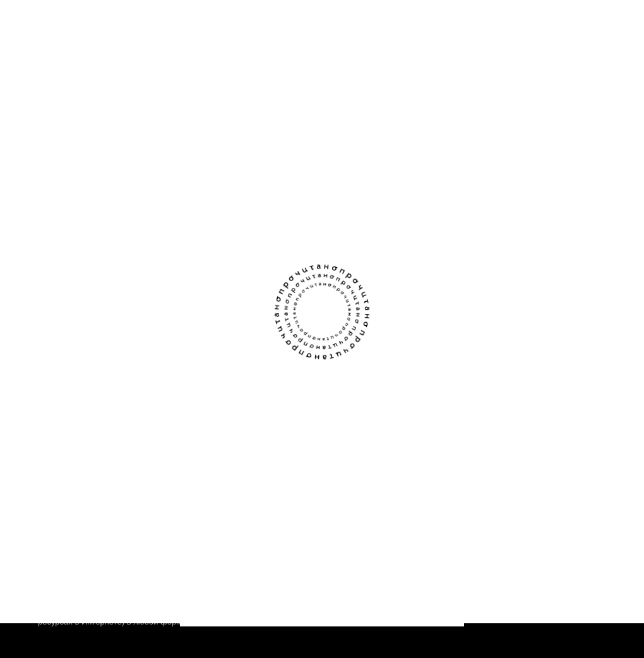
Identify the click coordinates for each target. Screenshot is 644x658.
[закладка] (297, 192)
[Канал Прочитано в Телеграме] (597, 408)
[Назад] (51, 75)
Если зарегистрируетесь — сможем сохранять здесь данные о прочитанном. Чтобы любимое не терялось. (265, 128)
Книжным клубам (78, 500)
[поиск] (559, 27)
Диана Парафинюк (174, 204)
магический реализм (217, 234)
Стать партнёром (220, 500)
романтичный (217, 253)
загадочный (161, 253)
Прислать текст (216, 476)
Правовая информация (558, 501)
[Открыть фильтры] (593, 75)
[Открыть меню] (593, 26)
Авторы (55, 476)
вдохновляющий (169, 273)
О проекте (62, 451)
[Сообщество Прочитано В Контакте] (571, 408)
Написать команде (224, 451)
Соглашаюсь (322, 591)
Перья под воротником (189, 188)
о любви (155, 234)
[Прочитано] (96, 27)
